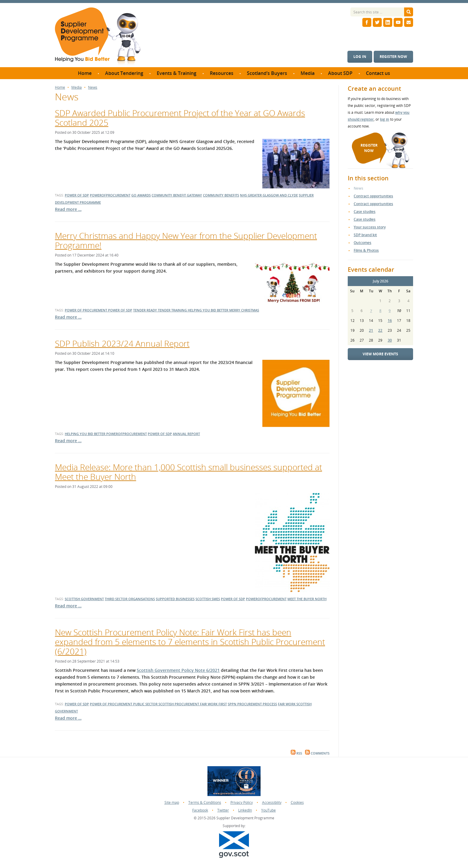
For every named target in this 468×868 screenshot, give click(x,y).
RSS (296, 753)
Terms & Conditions (205, 802)
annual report (186, 434)
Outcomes (362, 243)
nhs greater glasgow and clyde (269, 195)
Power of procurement (111, 704)
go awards (141, 195)
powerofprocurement (110, 195)
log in (385, 119)
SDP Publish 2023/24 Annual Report (122, 343)
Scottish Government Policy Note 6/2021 (178, 670)
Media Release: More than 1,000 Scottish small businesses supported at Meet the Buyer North (188, 472)
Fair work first (213, 704)
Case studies (365, 212)
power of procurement (86, 310)
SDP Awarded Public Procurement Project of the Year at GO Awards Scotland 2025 (180, 118)
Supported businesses (175, 599)
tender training (173, 310)
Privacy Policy (242, 802)
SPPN (233, 704)
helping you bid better (208, 310)
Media (77, 87)
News (93, 87)
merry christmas (244, 310)
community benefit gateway (177, 195)
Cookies (297, 802)
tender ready (146, 310)
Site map (172, 802)
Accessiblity (272, 802)
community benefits (221, 195)
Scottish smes (208, 599)
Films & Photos (366, 250)
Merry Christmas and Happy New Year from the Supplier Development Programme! (186, 240)
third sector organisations (130, 599)
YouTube (268, 810)
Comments (317, 753)
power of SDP (77, 704)
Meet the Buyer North (307, 599)
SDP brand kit (365, 235)
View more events (380, 354)
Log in (360, 57)
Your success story (370, 227)
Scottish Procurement (179, 704)
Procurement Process (257, 704)
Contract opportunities (373, 196)
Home (60, 87)
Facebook (200, 810)
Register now (393, 57)
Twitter (223, 810)
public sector (146, 704)
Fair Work (287, 704)
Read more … (68, 209)
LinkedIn (245, 810)
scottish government (84, 599)
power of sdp (77, 195)
